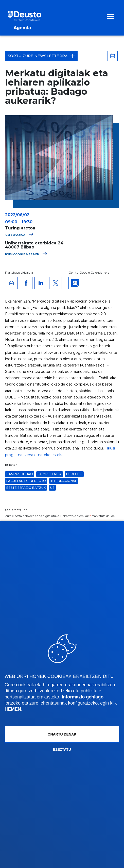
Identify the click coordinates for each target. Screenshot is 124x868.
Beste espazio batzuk (26, 488)
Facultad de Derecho (26, 481)
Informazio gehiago (83, 697)
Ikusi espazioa (18, 235)
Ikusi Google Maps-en (26, 254)
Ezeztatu (62, 749)
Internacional (64, 481)
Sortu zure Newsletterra (41, 56)
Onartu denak (62, 734)
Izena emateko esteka (43, 455)
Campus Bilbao (20, 474)
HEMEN (13, 709)
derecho (74, 474)
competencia (50, 474)
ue (52, 488)
